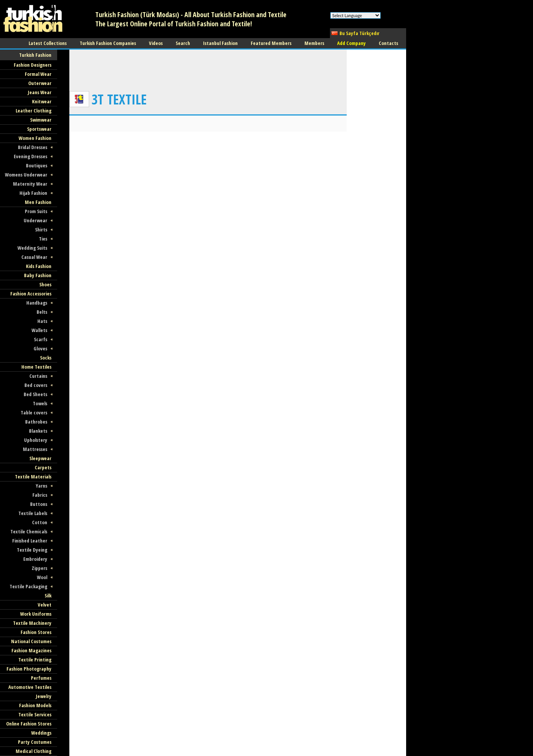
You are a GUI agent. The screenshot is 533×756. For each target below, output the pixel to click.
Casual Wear (34, 257)
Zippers (39, 568)
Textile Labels (33, 513)
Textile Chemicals (29, 531)
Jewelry (44, 696)
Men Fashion (38, 202)
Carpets (43, 467)
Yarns (42, 486)
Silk (48, 595)
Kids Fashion (39, 266)
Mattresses (35, 449)
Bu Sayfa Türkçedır (359, 33)
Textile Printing (35, 660)
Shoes (45, 284)
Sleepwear (40, 458)
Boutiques (37, 165)
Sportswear (39, 129)
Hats (42, 321)
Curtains (38, 376)
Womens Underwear (26, 175)
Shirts (41, 230)
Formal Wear (38, 74)
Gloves (40, 348)
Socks (46, 358)
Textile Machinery (32, 623)
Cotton (40, 522)
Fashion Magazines (31, 650)
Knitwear (42, 101)
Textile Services (35, 714)
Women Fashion (35, 138)
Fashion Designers (33, 65)
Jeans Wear (40, 92)
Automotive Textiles (30, 687)
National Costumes (31, 641)
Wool (42, 577)
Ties (43, 239)
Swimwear (41, 120)
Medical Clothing (34, 751)
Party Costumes (35, 742)
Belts (42, 312)
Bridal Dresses (33, 147)
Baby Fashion (38, 275)
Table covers (34, 413)
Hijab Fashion (33, 193)
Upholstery (36, 440)
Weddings (41, 733)
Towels (40, 403)
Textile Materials (33, 477)
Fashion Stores (36, 632)
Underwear (35, 220)
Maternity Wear (30, 184)
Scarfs (41, 339)
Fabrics (40, 495)
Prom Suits (36, 211)
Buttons (39, 504)
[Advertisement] (208, 67)
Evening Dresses (30, 156)
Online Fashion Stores (29, 724)
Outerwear (40, 83)
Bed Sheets (35, 394)
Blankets (38, 431)
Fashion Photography (29, 669)
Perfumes (41, 678)
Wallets (39, 330)
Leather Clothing (34, 111)
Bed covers (36, 385)
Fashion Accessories (31, 294)
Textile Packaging (28, 586)
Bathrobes (36, 422)
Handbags (37, 303)
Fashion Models (35, 705)
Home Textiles (36, 367)
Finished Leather (30, 541)
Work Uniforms (36, 614)
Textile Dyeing (32, 550)
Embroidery (35, 559)
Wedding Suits (32, 248)
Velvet (45, 605)
